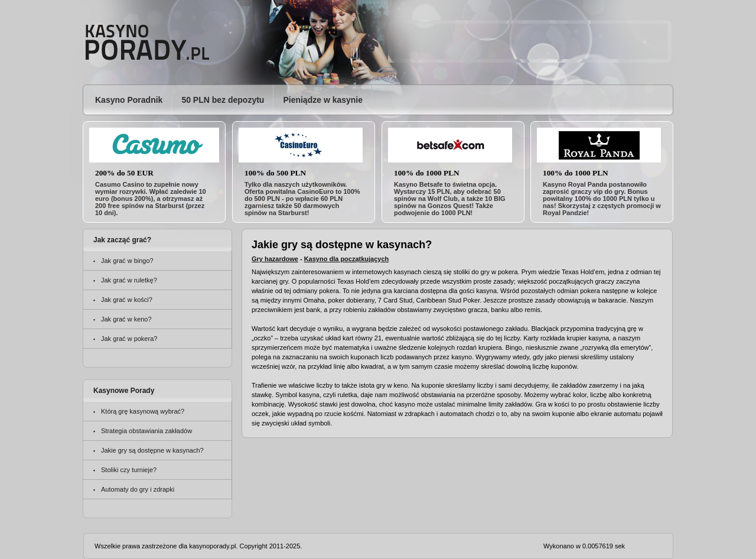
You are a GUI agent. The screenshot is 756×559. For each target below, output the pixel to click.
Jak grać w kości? (127, 300)
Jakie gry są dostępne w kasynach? (152, 450)
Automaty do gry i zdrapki (138, 489)
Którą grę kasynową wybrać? (143, 411)
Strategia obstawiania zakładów (146, 431)
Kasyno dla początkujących (347, 259)
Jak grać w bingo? (127, 261)
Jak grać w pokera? (129, 339)
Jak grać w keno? (126, 319)
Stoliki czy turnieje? (129, 470)
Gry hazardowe (275, 259)
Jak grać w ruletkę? (129, 280)
